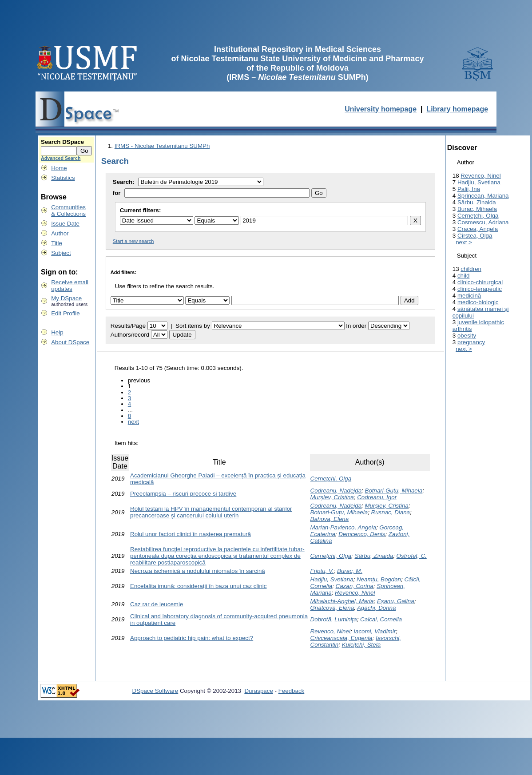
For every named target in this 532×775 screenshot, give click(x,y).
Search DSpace (62, 142)
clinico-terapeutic (480, 289)
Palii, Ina (469, 189)
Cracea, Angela (478, 229)
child (463, 276)
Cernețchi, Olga (331, 556)
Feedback (292, 691)
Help (57, 332)
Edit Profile (65, 313)
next (133, 422)
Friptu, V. (322, 571)
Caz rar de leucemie (157, 604)
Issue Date (65, 224)
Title (57, 243)
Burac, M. (350, 571)
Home (59, 168)
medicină (469, 296)
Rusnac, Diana (391, 512)
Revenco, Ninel (355, 593)
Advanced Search (61, 158)
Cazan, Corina (355, 586)
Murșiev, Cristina (332, 497)
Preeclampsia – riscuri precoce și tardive (183, 494)
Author (60, 233)
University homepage (381, 109)
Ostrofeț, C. (412, 556)
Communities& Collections (68, 211)
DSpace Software (155, 691)
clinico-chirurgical (480, 282)
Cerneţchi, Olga (331, 479)
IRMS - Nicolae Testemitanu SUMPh (162, 146)
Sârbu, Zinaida (374, 556)
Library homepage (457, 109)
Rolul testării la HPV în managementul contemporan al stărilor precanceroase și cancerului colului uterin (211, 512)
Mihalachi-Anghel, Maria (342, 601)
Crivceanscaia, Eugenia (341, 638)
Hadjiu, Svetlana (332, 579)
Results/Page (128, 326)
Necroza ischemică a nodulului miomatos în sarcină (198, 571)
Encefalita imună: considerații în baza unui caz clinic (198, 586)
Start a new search (133, 241)
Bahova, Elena (330, 519)
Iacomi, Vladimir (375, 631)
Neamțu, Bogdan (379, 579)
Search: (125, 182)
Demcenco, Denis (362, 534)
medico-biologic (478, 302)
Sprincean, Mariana (483, 196)
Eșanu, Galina (396, 601)
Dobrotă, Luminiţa (334, 619)
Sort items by (193, 326)
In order (356, 326)
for (117, 193)
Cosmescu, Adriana (483, 222)
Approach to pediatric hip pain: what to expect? (192, 638)
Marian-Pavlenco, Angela (343, 527)
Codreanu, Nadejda (336, 491)
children (471, 269)
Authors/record (130, 335)
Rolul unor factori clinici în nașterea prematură (191, 534)
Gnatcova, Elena (332, 608)
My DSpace (66, 298)
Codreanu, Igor (377, 497)
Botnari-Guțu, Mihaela (394, 491)
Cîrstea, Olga (475, 236)
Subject (61, 253)
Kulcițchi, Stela (361, 645)
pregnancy (471, 342)
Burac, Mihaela (477, 209)
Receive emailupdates (70, 286)
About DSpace (70, 342)
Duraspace (258, 691)
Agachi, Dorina (376, 608)
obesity (467, 336)
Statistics (63, 178)
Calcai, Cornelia (381, 619)
